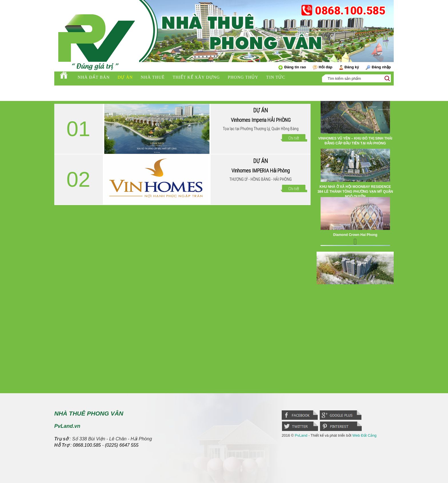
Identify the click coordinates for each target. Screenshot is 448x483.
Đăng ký (349, 67)
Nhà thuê (153, 77)
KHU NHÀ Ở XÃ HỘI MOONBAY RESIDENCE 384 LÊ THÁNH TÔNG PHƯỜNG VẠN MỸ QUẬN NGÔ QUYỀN (355, 192)
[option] (355, 125)
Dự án (125, 77)
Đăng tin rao (292, 67)
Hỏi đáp (323, 67)
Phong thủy (243, 77)
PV (101, 89)
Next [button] (355, 240)
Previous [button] (355, 107)
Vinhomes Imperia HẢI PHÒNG (261, 120)
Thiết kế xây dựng (196, 77)
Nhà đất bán (94, 77)
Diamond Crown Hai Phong (355, 235)
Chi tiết (294, 138)
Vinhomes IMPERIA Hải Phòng (261, 171)
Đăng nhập (378, 67)
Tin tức (276, 77)
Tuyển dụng (73, 90)
